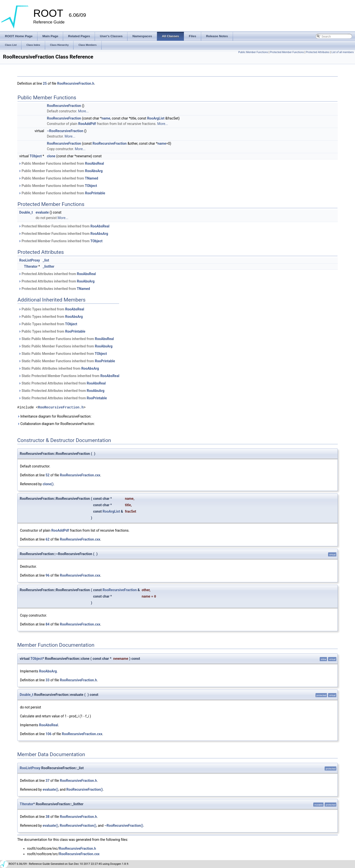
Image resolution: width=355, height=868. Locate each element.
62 (48, 539)
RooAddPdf (87, 124)
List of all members (343, 52)
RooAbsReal (95, 163)
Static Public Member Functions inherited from (66, 339)
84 (48, 624)
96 (48, 575)
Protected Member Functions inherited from (64, 226)
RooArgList (156, 118)
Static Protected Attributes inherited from (62, 383)
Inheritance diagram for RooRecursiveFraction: (54, 416)
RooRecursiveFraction (64, 106)
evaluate (42, 212)
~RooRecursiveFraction (65, 131)
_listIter (48, 266)
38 (48, 817)
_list (46, 260)
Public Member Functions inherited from (61, 163)
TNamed (91, 178)
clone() (48, 484)
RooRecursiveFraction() (85, 789)
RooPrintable (95, 193)
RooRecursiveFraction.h (76, 83)
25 (45, 83)
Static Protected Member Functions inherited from (69, 376)
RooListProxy (30, 260)
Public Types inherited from (51, 309)
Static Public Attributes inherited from (59, 368)
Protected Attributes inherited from (57, 274)
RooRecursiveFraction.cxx (80, 475)
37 (48, 781)
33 (48, 680)
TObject (36, 156)
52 (48, 475)
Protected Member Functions (287, 52)
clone (51, 156)
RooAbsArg (94, 171)
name (106, 118)
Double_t (26, 212)
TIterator (31, 266)
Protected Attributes (318, 52)
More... (83, 111)
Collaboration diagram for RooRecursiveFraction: (56, 424)
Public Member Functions (253, 52)
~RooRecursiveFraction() (124, 826)
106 (49, 734)
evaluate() (50, 789)
